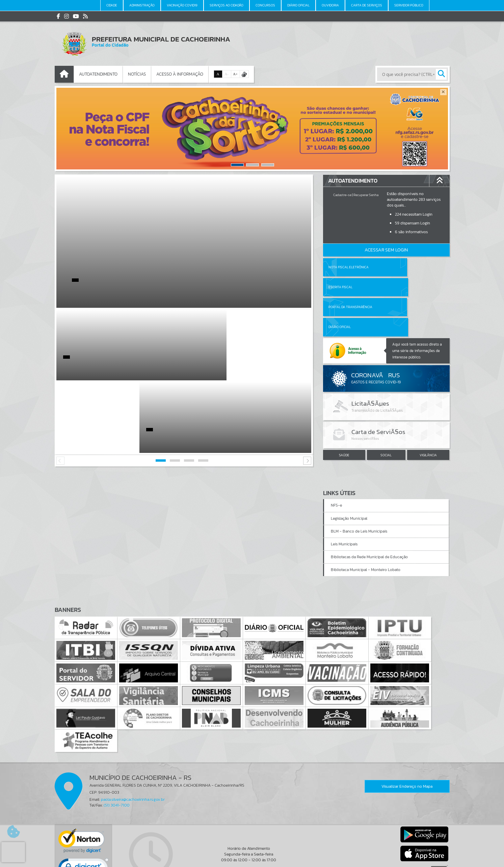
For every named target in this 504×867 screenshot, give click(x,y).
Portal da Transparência (350, 287)
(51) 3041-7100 (117, 759)
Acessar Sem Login (386, 250)
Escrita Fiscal (404, 267)
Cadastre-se (342, 195)
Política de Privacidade (252, 860)
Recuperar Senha (366, 195)
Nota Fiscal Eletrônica (349, 267)
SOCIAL (386, 415)
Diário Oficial (403, 287)
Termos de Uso (252, 855)
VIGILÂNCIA (428, 415)
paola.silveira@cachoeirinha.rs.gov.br (133, 753)
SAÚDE (344, 415)
